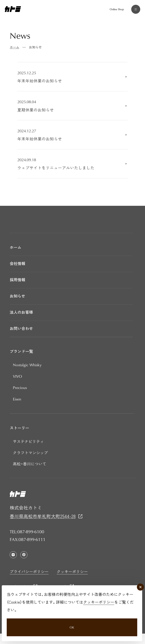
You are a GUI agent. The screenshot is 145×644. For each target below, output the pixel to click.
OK (72, 623)
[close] (139, 580)
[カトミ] (13, 11)
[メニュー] (134, 11)
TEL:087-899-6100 (27, 542)
